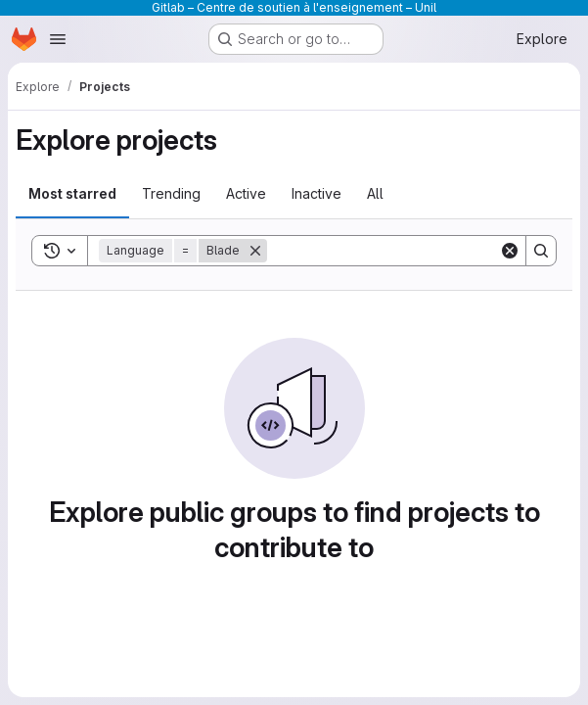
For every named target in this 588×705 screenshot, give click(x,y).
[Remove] (255, 251)
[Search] (388, 251)
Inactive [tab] (317, 193)
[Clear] (510, 251)
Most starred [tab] (72, 193)
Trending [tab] (171, 193)
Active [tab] (246, 193)
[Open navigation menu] (58, 39)
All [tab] (375, 193)
